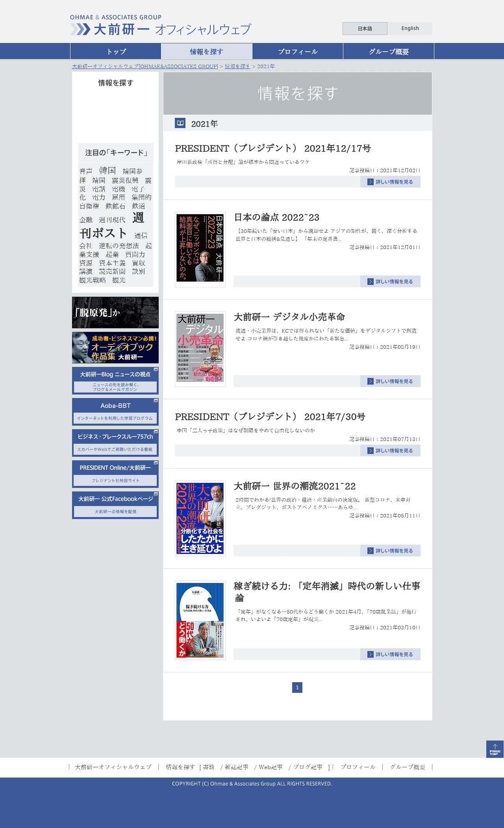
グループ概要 (389, 52)
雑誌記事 (237, 767)
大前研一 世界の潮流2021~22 (295, 486)
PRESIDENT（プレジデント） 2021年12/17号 (273, 148)
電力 (99, 197)
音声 (86, 171)
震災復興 (125, 180)
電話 (99, 189)
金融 (86, 220)
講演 (86, 271)
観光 (119, 280)
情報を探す (207, 52)
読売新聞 (112, 271)
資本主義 (112, 263)
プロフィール (298, 52)
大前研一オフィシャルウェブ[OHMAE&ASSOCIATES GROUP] (145, 66)
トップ (116, 52)
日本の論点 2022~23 (276, 217)
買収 (139, 263)
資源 (86, 263)
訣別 (139, 271)
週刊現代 (112, 220)
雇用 (119, 197)
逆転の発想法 (119, 246)
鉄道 (139, 206)
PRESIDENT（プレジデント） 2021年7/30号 (270, 417)
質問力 (135, 254)
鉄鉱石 (116, 206)
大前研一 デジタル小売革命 (289, 317)
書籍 (209, 767)
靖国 (99, 180)
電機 (119, 189)
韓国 (107, 171)
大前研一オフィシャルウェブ (113, 767)
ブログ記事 (308, 767)
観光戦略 (93, 280)
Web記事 (271, 767)
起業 (112, 254)
